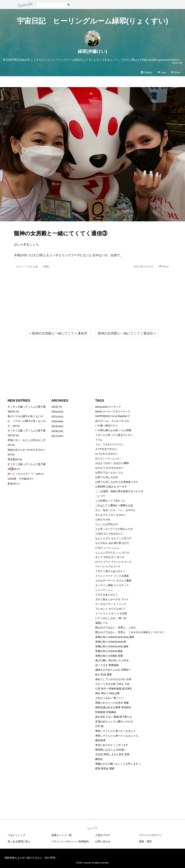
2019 (54, 426)
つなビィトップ (16, 835)
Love (162, 72)
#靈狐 (46, 267)
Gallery (147, 72)
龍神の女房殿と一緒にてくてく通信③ (61, 233)
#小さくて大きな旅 (27, 267)
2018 (54, 431)
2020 (54, 421)
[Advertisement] (92, 307)
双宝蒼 (11, 459)
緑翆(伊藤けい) (92, 51)
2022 (54, 412)
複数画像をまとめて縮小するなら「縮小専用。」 (32, 858)
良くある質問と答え (19, 841)
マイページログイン (150, 835)
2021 (54, 416)
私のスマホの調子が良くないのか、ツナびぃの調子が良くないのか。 (27, 421)
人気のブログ (103, 835)
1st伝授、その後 (17, 479)
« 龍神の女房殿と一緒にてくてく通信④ (58, 333)
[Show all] (177, 63)
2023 (54, 407)
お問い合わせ (103, 841)
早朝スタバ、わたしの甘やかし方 (27, 440)
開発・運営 (145, 841)
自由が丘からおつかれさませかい (27, 450)
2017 (54, 436)
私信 (10, 484)
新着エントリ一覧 (62, 835)
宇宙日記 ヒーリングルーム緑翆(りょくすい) (92, 21)
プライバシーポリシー (64, 841)
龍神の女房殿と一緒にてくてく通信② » (127, 333)
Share (176, 72)
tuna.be (92, 828)
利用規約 (84, 841)
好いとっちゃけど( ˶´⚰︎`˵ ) (22, 474)
